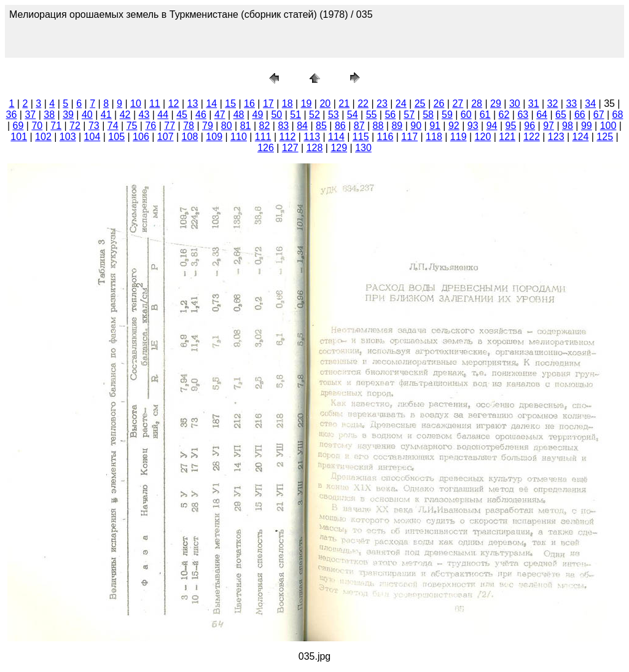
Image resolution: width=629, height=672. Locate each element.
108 (190, 137)
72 (75, 126)
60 (466, 115)
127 (290, 148)
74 (113, 126)
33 (571, 104)
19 (307, 104)
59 (447, 115)
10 (136, 104)
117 (409, 137)
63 (523, 115)
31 (534, 104)
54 (353, 115)
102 (43, 137)
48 (239, 115)
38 (49, 115)
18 (287, 104)
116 (385, 137)
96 (529, 126)
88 (378, 126)
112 (288, 137)
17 (268, 104)
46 (201, 115)
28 (477, 104)
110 (239, 137)
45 (182, 115)
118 (434, 137)
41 (106, 115)
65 (561, 115)
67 (599, 115)
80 (227, 126)
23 (382, 104)
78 (189, 126)
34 (590, 104)
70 (37, 126)
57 (409, 115)
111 (263, 137)
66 (580, 115)
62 (504, 115)
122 (532, 137)
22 (363, 104)
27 (458, 104)
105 (116, 137)
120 (483, 137)
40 (87, 115)
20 (325, 104)
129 (339, 148)
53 (334, 115)
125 (605, 137)
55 (372, 115)
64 (542, 115)
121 (507, 137)
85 (321, 126)
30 (515, 104)
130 (363, 148)
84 (302, 126)
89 (397, 126)
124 (581, 137)
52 (314, 115)
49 (258, 115)
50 (276, 115)
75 (132, 126)
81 (246, 126)
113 (312, 137)
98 (568, 126)
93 (473, 126)
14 (211, 104)
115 (361, 137)
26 (439, 104)
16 (249, 104)
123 (556, 137)
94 (492, 126)
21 (344, 104)
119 (459, 137)
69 (18, 126)
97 (549, 126)
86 (340, 126)
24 (401, 104)
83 (283, 126)
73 (94, 126)
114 (336, 137)
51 (295, 115)
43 (144, 115)
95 (511, 126)
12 (174, 104)
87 (359, 126)
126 (266, 148)
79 (208, 126)
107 (166, 137)
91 (435, 126)
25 (420, 104)
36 (12, 115)
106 (141, 137)
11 (155, 104)
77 (170, 126)
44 (163, 115)
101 (19, 137)
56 (390, 115)
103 (68, 137)
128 (315, 148)
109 (214, 137)
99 (587, 126)
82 (265, 126)
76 (150, 126)
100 (608, 126)
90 (416, 126)
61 (485, 115)
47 (220, 115)
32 (553, 104)
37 (30, 115)
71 (56, 126)
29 (496, 104)
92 (454, 126)
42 (125, 115)
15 (230, 104)
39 (68, 115)
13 (193, 104)
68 (618, 115)
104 (92, 137)
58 (428, 115)
